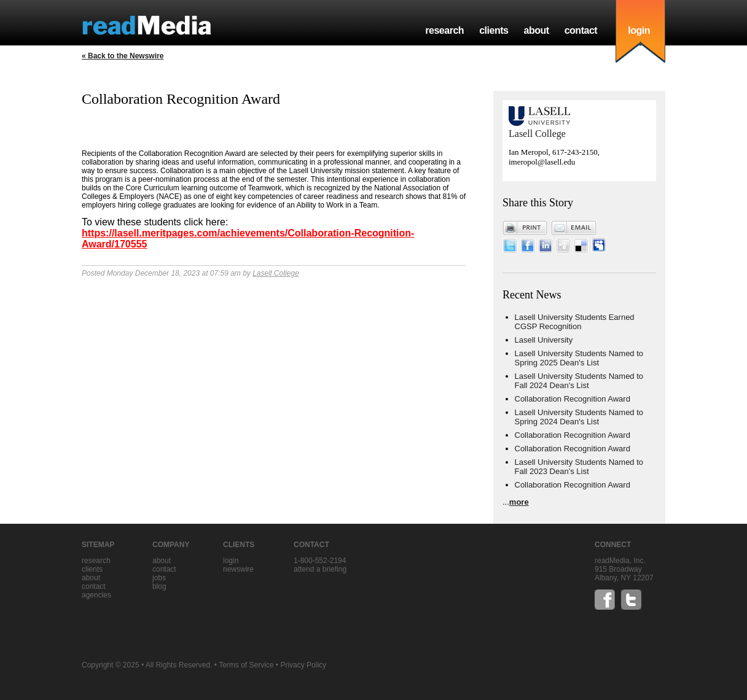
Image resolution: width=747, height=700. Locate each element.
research (444, 30)
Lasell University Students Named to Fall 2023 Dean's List (579, 467)
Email (574, 228)
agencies (96, 595)
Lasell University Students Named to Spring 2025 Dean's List (579, 358)
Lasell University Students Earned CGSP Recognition (575, 322)
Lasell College (276, 273)
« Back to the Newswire (123, 56)
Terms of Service (246, 665)
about (536, 30)
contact (581, 30)
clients (494, 30)
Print (525, 228)
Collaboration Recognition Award (573, 399)
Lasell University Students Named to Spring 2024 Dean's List (579, 417)
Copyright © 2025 (111, 665)
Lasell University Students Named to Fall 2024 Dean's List (579, 381)
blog (159, 586)
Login (231, 561)
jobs (159, 578)
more (519, 502)
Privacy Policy (303, 665)
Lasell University (544, 340)
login (639, 30)
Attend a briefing (320, 569)
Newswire (238, 569)
